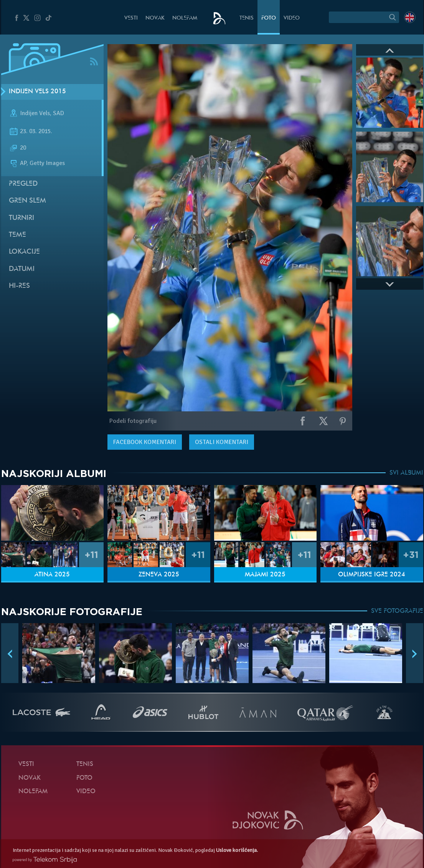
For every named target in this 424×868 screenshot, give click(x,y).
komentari (145, 442)
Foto (269, 18)
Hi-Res (19, 286)
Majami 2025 (265, 575)
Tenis (247, 18)
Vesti (131, 18)
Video (292, 18)
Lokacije (24, 252)
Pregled (23, 184)
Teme (17, 235)
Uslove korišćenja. (237, 850)
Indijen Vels (35, 113)
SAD (59, 113)
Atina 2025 (52, 575)
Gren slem (27, 201)
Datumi (22, 269)
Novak (155, 18)
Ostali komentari (222, 442)
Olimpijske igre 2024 (372, 575)
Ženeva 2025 (159, 575)
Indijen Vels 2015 (37, 92)
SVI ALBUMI (406, 473)
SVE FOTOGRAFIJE (397, 611)
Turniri (21, 218)
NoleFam (185, 18)
